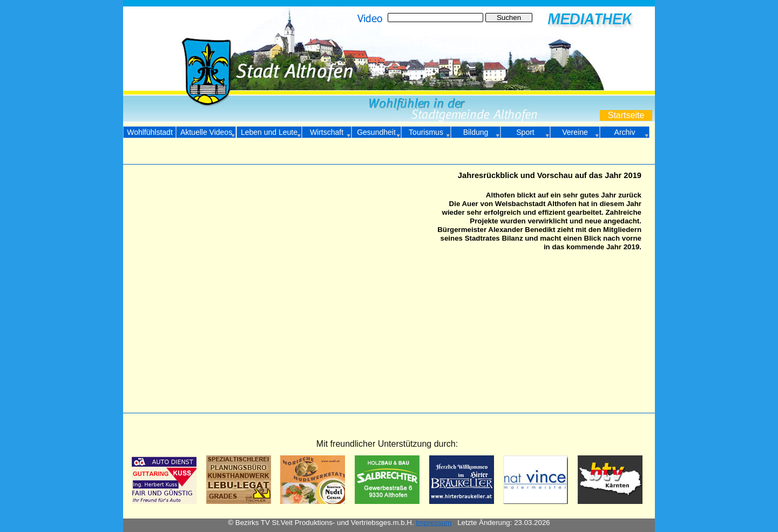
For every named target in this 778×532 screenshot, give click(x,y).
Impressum (434, 523)
